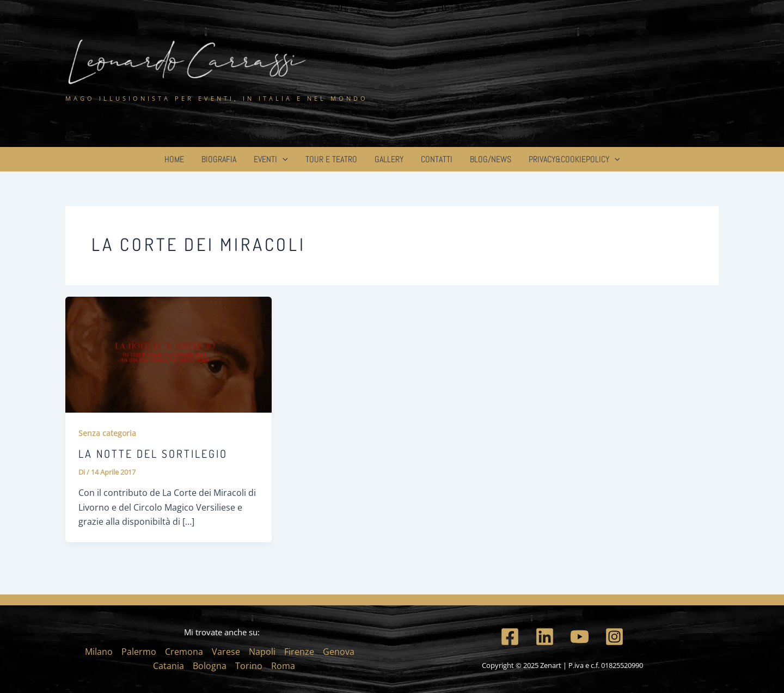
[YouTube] (580, 637)
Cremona (184, 652)
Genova (339, 652)
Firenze (299, 652)
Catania (169, 666)
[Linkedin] (545, 637)
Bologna (210, 666)
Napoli (262, 652)
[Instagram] (614, 637)
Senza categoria (107, 433)
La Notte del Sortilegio (153, 453)
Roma (283, 666)
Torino (249, 666)
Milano (99, 652)
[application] (283, 159)
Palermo (139, 652)
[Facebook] (510, 637)
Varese (226, 652)
